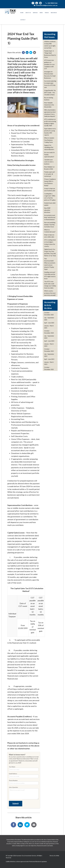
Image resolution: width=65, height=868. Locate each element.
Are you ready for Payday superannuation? (50, 155)
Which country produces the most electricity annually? (50, 293)
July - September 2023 (49, 355)
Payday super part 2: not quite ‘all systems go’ (50, 174)
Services (35, 13)
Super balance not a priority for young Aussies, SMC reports (50, 132)
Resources (54, 13)
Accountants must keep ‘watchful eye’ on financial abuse (50, 217)
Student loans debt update (50, 204)
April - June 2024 (49, 341)
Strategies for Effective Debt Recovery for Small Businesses (50, 75)
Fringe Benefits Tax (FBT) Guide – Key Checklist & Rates (50, 93)
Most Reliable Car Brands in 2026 (49, 168)
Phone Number (24, 782)
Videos (47, 13)
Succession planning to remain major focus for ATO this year (50, 84)
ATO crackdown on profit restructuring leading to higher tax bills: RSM (50, 122)
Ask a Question (24, 793)
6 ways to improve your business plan (50, 190)
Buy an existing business (49, 99)
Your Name (24, 769)
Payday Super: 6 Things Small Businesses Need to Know (50, 54)
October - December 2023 (49, 350)
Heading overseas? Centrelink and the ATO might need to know (50, 275)
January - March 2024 (49, 345)
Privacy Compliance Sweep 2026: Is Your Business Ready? (50, 182)
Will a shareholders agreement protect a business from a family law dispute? (50, 113)
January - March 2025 (49, 327)
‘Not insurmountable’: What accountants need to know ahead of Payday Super (50, 264)
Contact (23, 20)
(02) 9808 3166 (51, 3)
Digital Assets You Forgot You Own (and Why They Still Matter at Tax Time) (50, 252)
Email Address (24, 775)
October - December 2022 (49, 368)
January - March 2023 (49, 363)
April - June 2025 (49, 323)
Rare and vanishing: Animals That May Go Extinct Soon (50, 225)
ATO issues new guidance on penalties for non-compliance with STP (50, 64)
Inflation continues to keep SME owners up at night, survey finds (50, 45)
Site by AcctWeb (54, 856)
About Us (28, 13)
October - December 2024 (49, 332)
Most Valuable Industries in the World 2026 (49, 105)
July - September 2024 (49, 337)
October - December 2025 (49, 314)
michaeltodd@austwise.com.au (45, 5)
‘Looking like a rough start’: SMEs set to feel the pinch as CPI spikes (50, 197)
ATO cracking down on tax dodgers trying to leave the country (50, 243)
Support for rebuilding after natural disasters (49, 147)
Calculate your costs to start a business (49, 162)
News (41, 13)
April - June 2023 (49, 359)
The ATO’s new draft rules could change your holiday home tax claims (50, 285)
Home (22, 13)
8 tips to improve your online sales (49, 236)
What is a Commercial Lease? (50, 231)
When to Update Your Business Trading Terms (49, 140)
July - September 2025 (49, 319)
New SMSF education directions (47, 210)
